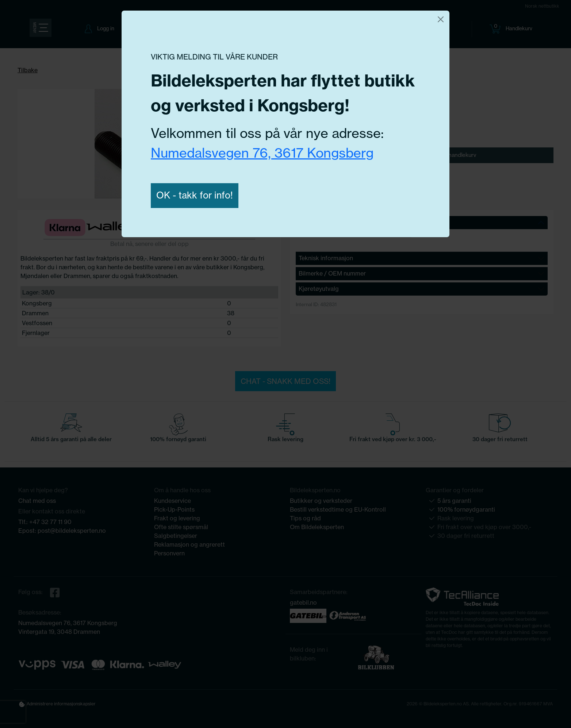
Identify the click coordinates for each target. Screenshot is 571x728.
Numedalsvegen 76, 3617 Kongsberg (262, 153)
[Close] (441, 19)
